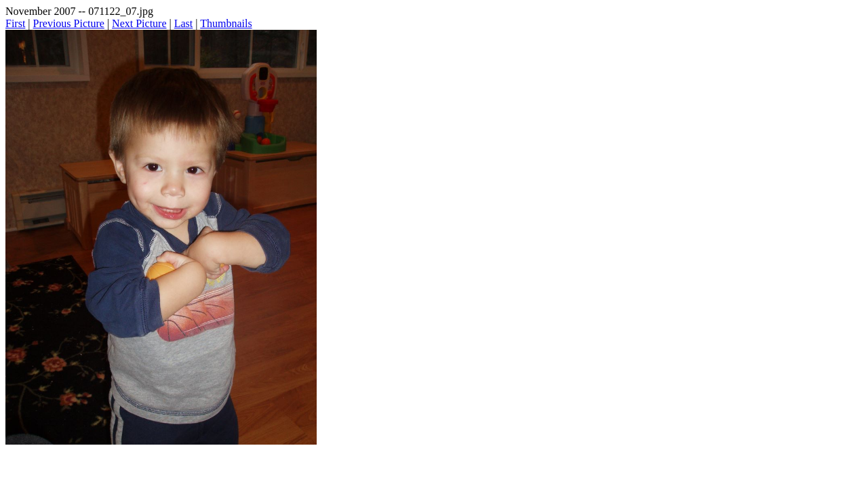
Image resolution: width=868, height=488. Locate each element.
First (15, 23)
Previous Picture (69, 23)
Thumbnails (226, 23)
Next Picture (139, 23)
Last (184, 23)
